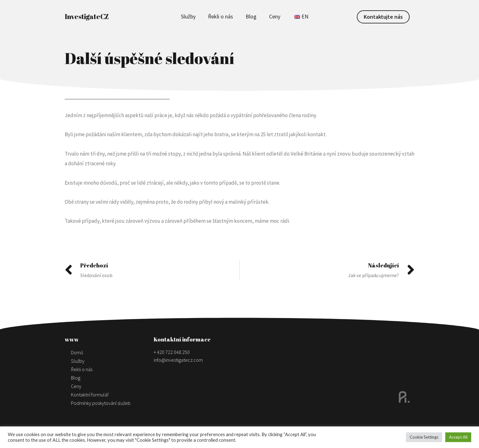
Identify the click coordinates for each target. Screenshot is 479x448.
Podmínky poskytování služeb (101, 403)
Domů (77, 352)
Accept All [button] (458, 437)
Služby (188, 16)
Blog (251, 16)
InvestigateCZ (87, 16)
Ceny (275, 16)
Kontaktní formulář (90, 395)
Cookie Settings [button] (424, 437)
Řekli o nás (221, 16)
